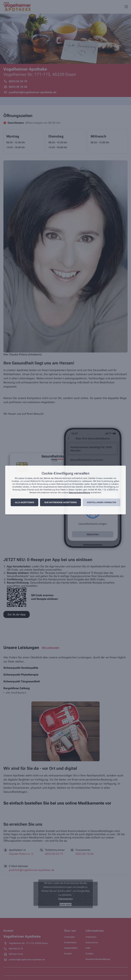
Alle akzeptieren (25, 502)
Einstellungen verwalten (102, 502)
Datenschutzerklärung (79, 493)
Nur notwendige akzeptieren (61, 502)
